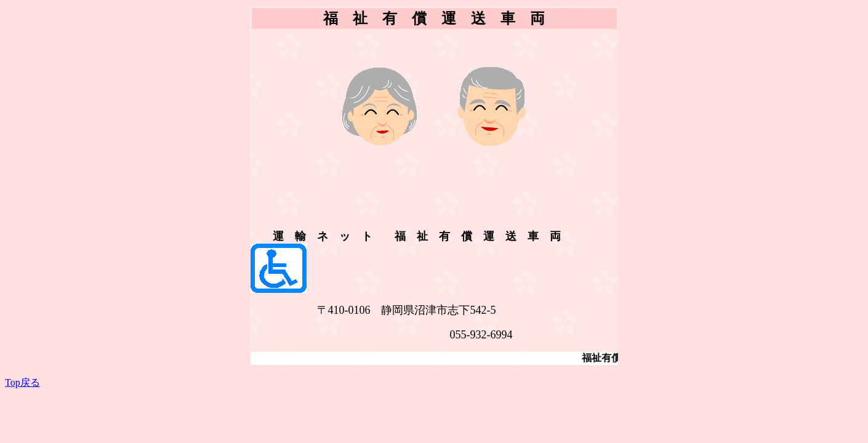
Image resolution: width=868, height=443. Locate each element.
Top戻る (22, 382)
